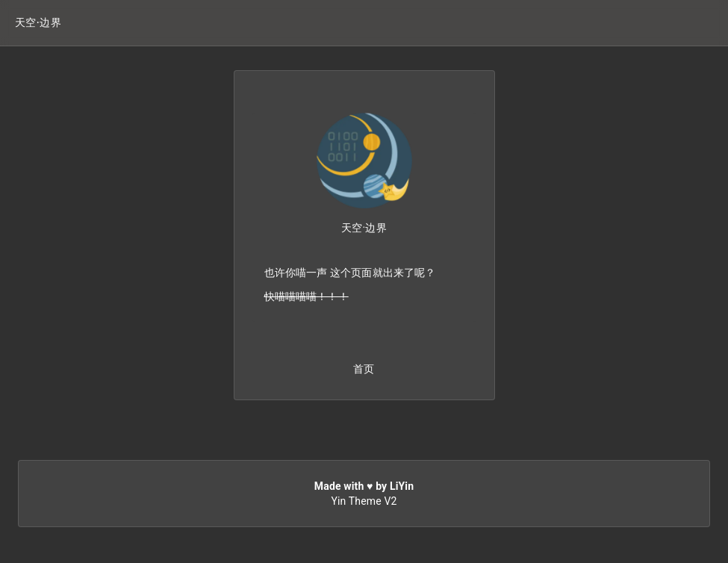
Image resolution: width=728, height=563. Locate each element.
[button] (38, 23)
